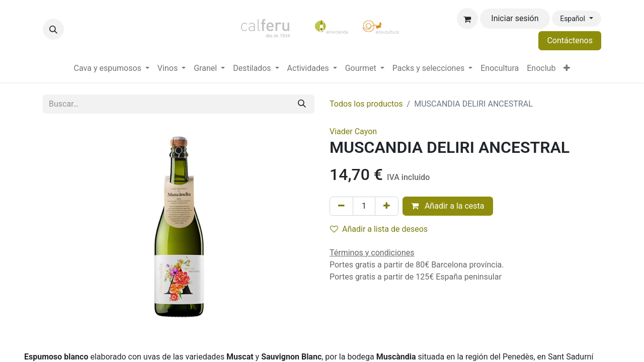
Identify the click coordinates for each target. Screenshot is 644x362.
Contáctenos (570, 40)
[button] (53, 29)
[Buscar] (302, 104)
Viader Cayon (353, 131)
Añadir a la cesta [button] (448, 206)
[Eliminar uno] (341, 206)
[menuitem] (112, 68)
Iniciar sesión (515, 18)
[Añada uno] (387, 206)
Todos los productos (366, 104)
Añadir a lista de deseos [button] (379, 229)
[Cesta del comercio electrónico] (467, 19)
